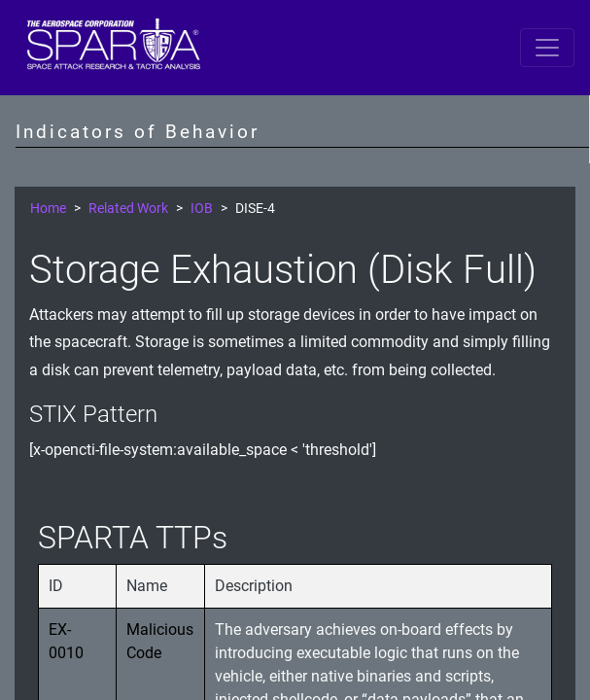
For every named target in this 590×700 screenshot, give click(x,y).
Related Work (128, 209)
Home (48, 209)
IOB (202, 209)
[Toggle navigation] (547, 48)
